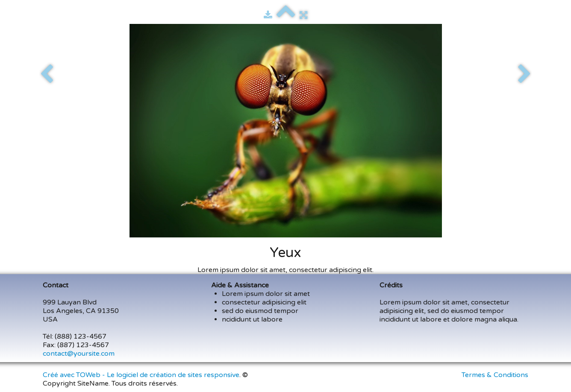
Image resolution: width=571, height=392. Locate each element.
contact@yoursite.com (79, 354)
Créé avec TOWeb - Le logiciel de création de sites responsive (141, 375)
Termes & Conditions (495, 375)
